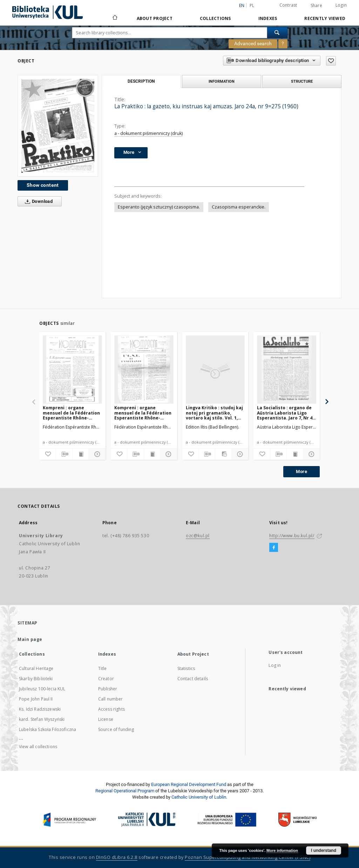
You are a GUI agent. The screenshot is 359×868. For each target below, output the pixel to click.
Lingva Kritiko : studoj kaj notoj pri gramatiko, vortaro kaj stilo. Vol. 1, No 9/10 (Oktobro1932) (214, 413)
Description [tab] (141, 81)
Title (103, 668)
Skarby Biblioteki (36, 679)
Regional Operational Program (125, 791)
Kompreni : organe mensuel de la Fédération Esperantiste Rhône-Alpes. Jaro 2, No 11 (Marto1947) (71, 413)
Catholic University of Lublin (199, 797)
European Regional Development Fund (189, 784)
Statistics (186, 668)
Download (37, 201)
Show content (43, 185)
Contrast (288, 5)
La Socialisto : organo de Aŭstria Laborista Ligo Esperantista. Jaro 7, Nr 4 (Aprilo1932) (285, 413)
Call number (111, 699)
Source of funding (116, 729)
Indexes (268, 18)
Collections (215, 18)
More (302, 471)
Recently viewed (325, 18)
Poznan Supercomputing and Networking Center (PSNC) (248, 857)
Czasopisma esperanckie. (239, 207)
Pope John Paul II (36, 699)
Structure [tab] (302, 81)
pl (252, 5)
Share (316, 6)
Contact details (193, 679)
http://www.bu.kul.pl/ (292, 536)
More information (282, 850)
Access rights (111, 709)
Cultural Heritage (36, 668)
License (106, 719)
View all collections (38, 747)
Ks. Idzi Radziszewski (40, 709)
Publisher (108, 689)
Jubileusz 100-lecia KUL (42, 689)
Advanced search (253, 43)
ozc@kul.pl (198, 536)
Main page (30, 639)
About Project (155, 18)
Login (341, 5)
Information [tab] (222, 81)
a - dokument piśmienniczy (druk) (148, 133)
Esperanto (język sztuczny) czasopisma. (159, 207)
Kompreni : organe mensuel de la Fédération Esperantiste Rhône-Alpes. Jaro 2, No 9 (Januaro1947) (143, 413)
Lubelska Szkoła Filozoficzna (48, 729)
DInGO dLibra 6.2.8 (117, 857)
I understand (324, 850)
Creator (106, 679)
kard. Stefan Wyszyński (42, 719)
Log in (275, 665)
